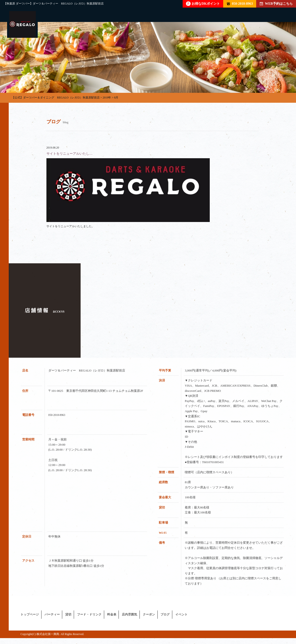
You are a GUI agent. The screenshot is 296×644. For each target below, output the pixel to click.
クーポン (213, 622)
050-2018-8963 (240, 4)
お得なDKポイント (203, 4)
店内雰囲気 (183, 622)
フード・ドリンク (122, 622)
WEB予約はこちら (276, 4)
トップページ (30, 622)
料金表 (155, 622)
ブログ (240, 622)
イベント (267, 622)
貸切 (90, 622)
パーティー (64, 622)
